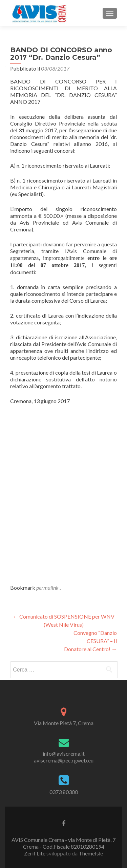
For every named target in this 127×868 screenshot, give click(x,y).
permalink (48, 588)
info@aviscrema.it (64, 753)
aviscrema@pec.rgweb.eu (64, 760)
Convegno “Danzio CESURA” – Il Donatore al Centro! (90, 641)
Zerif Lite (35, 853)
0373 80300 (64, 792)
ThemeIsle (91, 853)
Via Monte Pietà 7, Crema (64, 723)
